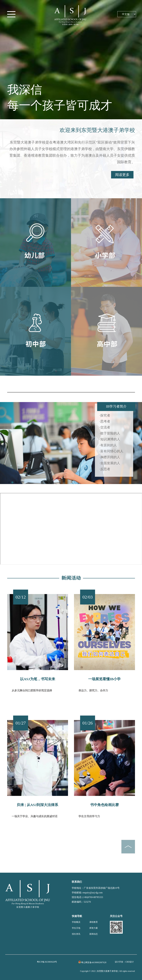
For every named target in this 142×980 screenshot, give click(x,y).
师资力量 (94, 928)
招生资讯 (76, 934)
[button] (9, 482)
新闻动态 (94, 934)
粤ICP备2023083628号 (47, 962)
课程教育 (94, 922)
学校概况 (76, 922)
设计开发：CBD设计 (124, 962)
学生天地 (76, 928)
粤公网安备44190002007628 (94, 962)
